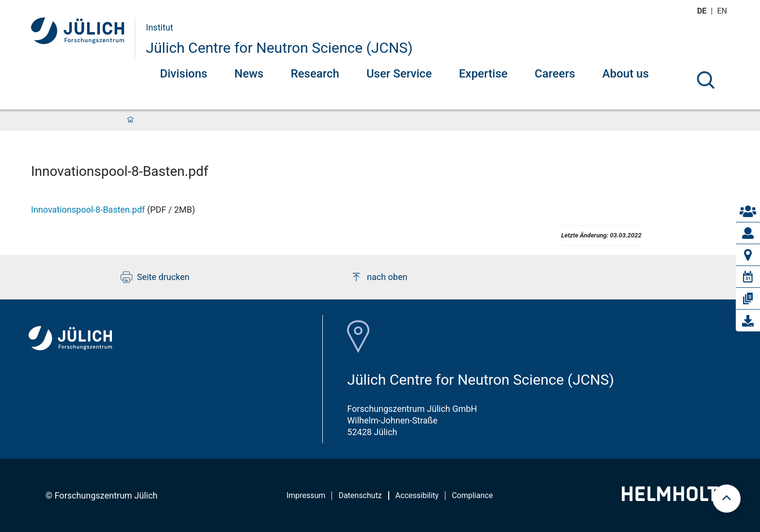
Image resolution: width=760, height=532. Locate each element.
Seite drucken (155, 277)
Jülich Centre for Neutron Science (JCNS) (279, 48)
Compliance (472, 495)
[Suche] (706, 80)
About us (626, 74)
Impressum (306, 495)
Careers (555, 74)
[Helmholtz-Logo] (675, 498)
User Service (399, 74)
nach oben (379, 277)
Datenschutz (360, 495)
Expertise (483, 74)
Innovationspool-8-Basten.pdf (88, 210)
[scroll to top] (727, 499)
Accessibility (417, 495)
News (249, 74)
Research (315, 74)
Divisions (184, 74)
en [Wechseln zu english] (723, 11)
